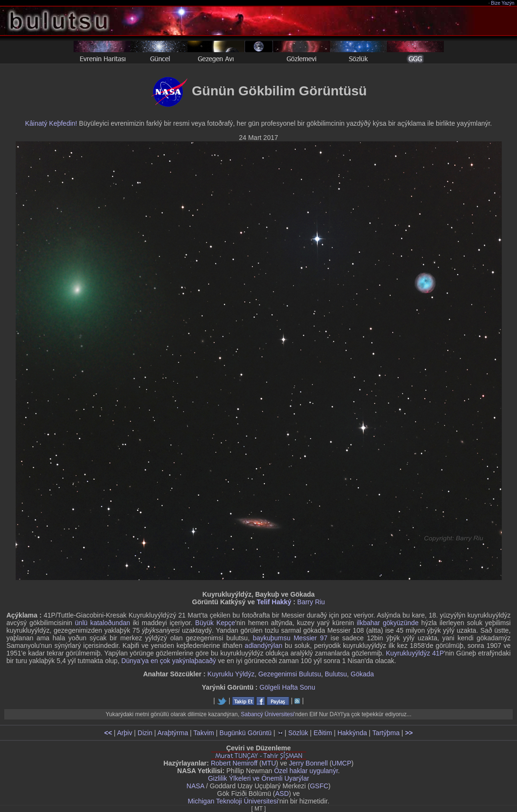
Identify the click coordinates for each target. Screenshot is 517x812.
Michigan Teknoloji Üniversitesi (233, 801)
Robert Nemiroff (234, 763)
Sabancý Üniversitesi (267, 714)
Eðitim (323, 733)
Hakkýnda (352, 733)
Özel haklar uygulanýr (306, 771)
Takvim (204, 733)
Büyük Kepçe (215, 623)
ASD (282, 794)
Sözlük (298, 733)
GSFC (319, 786)
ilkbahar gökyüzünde (388, 623)
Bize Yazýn (503, 3)
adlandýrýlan (263, 646)
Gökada (362, 674)
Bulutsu (336, 674)
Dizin (145, 733)
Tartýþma (386, 733)
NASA (195, 786)
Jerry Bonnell (309, 763)
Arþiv (125, 733)
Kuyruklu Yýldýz (231, 674)
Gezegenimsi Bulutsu (290, 674)
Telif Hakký (274, 602)
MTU (269, 763)
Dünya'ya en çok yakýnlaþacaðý (169, 661)
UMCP (342, 763)
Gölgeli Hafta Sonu (287, 687)
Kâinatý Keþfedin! (51, 123)
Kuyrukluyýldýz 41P (415, 653)
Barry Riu (311, 602)
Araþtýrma (173, 733)
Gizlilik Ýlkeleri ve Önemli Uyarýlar (258, 778)
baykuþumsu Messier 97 (290, 638)
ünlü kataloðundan (103, 623)
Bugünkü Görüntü (245, 733)
